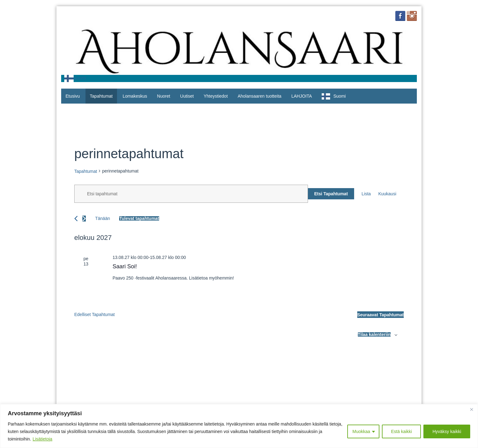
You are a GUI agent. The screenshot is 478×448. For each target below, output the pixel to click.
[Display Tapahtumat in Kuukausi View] (387, 194)
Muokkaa (361, 431)
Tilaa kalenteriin (374, 334)
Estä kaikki (401, 431)
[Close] (471, 409)
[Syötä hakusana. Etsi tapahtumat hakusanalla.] (191, 194)
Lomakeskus (135, 96)
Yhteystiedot (216, 96)
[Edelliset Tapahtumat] (76, 219)
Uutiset (187, 96)
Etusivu (73, 96)
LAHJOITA (302, 96)
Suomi (75, 78)
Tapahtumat (101, 96)
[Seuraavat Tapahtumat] (84, 219)
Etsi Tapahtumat (331, 194)
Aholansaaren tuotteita (260, 96)
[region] (239, 426)
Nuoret (163, 96)
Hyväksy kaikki (447, 431)
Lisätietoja (43, 439)
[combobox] (75, 78)
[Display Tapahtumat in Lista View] (366, 194)
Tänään (102, 218)
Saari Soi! (125, 266)
